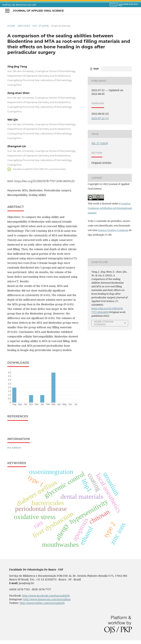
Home (11, 26)
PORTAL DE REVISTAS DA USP (19, 5)
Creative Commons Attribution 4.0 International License (110, 208)
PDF (96, 69)
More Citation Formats (104, 323)
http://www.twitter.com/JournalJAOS (42, 603)
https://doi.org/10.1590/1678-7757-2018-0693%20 (44, 181)
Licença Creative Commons (113, 230)
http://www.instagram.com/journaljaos (47, 599)
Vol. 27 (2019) (40, 26)
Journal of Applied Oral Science (38, 11)
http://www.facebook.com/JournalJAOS (46, 596)
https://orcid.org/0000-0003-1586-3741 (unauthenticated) (39, 169)
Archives (24, 26)
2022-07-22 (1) (100, 118)
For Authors (14, 448)
